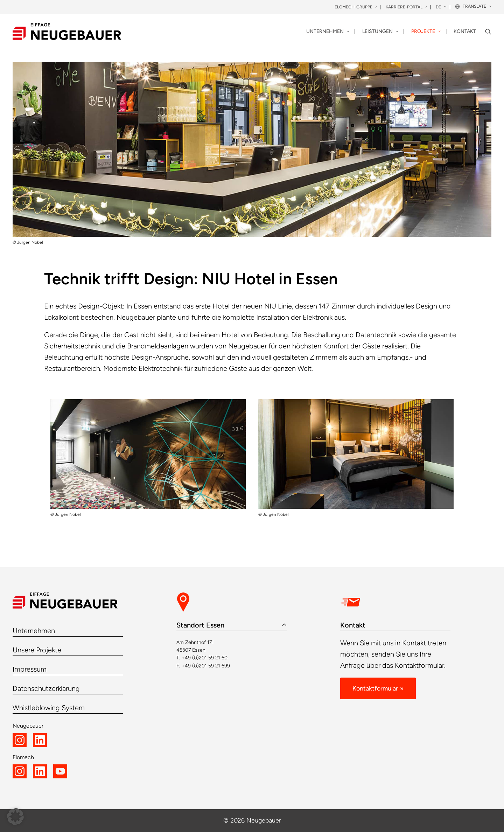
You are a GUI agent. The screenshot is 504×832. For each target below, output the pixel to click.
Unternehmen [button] (328, 31)
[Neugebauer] (67, 32)
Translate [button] (477, 6)
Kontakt (465, 31)
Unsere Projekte (37, 650)
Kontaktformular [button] (375, 688)
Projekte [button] (426, 31)
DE (441, 7)
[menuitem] (356, 7)
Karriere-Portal (406, 7)
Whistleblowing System (49, 708)
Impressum (30, 669)
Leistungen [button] (380, 31)
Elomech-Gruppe (356, 7)
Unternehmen (34, 631)
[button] (488, 32)
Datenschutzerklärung (46, 688)
